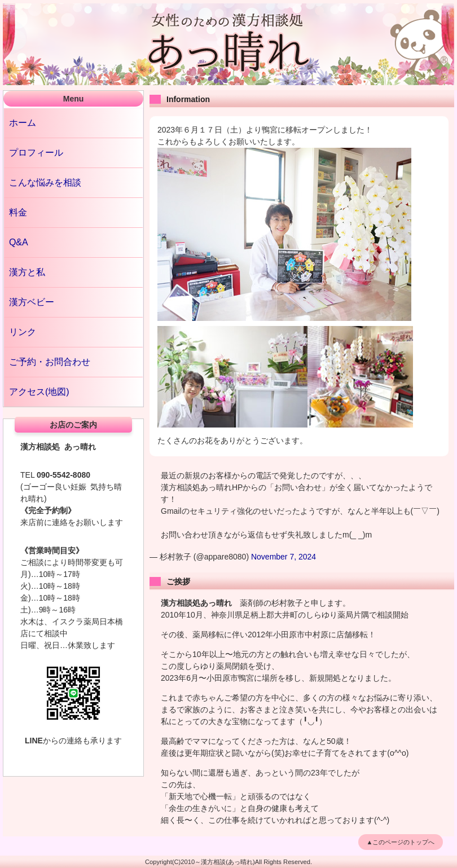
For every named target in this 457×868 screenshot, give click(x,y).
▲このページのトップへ (401, 842)
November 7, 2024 (284, 557)
